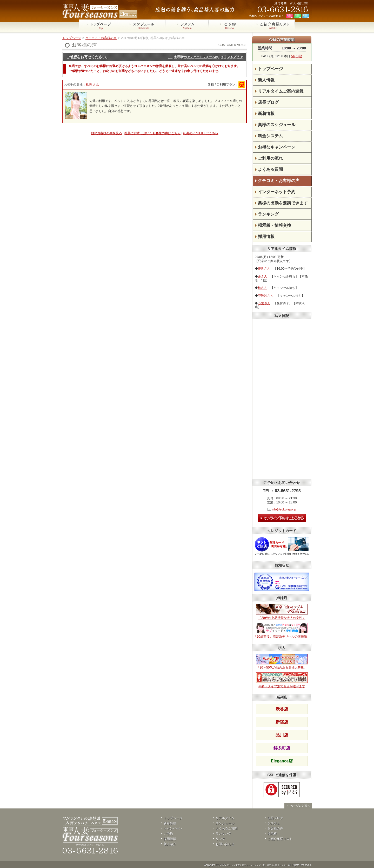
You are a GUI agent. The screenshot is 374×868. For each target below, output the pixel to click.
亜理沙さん (266, 296)
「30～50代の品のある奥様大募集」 (282, 662)
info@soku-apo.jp (284, 509)
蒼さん (263, 276)
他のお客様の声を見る (106, 133)
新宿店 (282, 722)
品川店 (282, 735)
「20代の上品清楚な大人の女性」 (282, 612)
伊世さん (264, 269)
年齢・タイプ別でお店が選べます (282, 680)
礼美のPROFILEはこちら (201, 133)
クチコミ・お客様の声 (101, 38)
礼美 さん (92, 85)
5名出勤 (297, 56)
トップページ (72, 38)
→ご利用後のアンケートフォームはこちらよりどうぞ (206, 57)
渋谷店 (282, 709)
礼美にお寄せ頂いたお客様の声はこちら (152, 133)
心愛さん (264, 303)
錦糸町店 (282, 748)
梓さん (263, 288)
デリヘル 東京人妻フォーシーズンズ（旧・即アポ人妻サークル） (257, 865)
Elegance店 (282, 761)
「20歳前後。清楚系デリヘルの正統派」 (282, 631)
